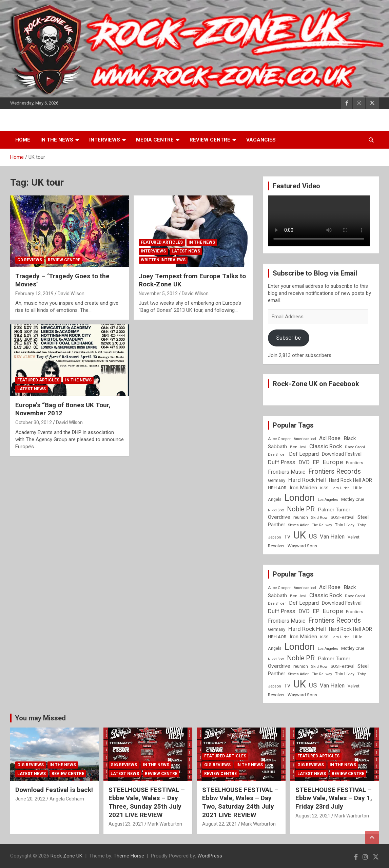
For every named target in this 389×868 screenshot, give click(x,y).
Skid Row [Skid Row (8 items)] (319, 517)
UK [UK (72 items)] (300, 535)
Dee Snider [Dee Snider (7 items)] (277, 455)
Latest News (186, 251)
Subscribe (288, 338)
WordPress (210, 856)
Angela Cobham (67, 799)
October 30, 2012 (34, 422)
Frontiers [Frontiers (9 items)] (355, 463)
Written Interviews (163, 260)
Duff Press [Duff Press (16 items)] (282, 462)
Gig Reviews (31, 765)
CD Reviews (30, 260)
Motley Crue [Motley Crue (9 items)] (353, 499)
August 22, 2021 (220, 824)
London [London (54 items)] (300, 498)
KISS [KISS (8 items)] (324, 488)
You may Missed (40, 718)
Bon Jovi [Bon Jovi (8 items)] (298, 447)
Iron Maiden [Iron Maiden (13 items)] (303, 488)
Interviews (105, 140)
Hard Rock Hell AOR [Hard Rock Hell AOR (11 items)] (351, 480)
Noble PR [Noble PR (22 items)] (301, 509)
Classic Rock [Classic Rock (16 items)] (326, 446)
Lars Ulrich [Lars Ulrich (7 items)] (341, 488)
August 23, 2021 (126, 824)
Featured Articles (162, 242)
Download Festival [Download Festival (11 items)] (342, 454)
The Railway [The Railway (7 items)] (322, 525)
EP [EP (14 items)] (316, 462)
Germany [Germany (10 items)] (277, 480)
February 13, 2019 (34, 294)
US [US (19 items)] (313, 536)
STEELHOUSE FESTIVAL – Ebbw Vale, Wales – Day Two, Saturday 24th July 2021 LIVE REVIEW (240, 802)
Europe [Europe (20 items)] (333, 462)
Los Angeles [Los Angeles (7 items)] (328, 500)
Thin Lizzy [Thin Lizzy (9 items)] (345, 525)
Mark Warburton (165, 824)
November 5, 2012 (158, 294)
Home (23, 140)
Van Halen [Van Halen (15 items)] (332, 537)
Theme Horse (129, 856)
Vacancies (261, 140)
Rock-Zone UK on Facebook (316, 384)
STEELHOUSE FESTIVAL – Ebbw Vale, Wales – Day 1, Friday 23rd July (334, 798)
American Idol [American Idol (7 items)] (305, 439)
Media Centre (155, 140)
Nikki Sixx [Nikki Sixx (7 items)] (276, 510)
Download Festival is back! (54, 790)
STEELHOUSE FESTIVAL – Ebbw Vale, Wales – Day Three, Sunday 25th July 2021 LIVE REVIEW (147, 802)
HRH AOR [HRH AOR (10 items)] (277, 488)
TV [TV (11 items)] (287, 537)
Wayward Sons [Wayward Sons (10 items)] (302, 546)
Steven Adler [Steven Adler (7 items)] (298, 525)
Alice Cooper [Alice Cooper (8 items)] (279, 439)
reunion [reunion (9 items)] (301, 517)
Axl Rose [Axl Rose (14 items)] (330, 438)
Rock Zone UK (66, 856)
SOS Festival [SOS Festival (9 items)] (343, 517)
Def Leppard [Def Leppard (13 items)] (304, 454)
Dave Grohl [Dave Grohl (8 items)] (355, 447)
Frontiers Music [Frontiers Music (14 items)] (287, 472)
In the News (57, 140)
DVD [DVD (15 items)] (304, 462)
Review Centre (210, 140)
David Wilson (71, 294)
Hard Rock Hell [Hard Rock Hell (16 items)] (307, 480)
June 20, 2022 (30, 799)
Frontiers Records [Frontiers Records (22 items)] (335, 471)
